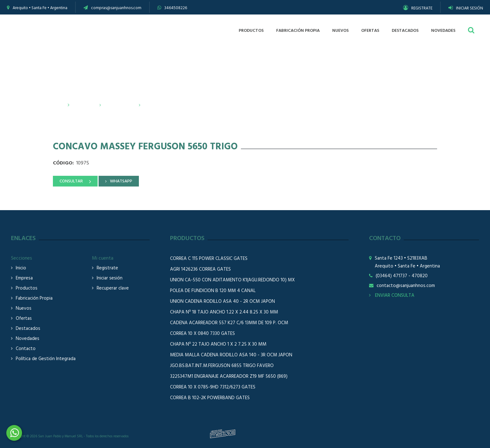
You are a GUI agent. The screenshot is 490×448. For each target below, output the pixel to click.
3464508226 (176, 8)
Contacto (26, 349)
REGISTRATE (418, 8)
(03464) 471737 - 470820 (402, 276)
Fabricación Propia (34, 299)
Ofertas (24, 319)
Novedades (28, 339)
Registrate (107, 268)
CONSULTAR (71, 181)
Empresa (24, 278)
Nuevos (24, 309)
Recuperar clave (113, 288)
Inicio (59, 105)
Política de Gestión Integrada (46, 359)
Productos (84, 105)
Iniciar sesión (110, 278)
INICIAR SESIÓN (466, 8)
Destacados (28, 329)
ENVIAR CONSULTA (392, 296)
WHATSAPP (121, 181)
